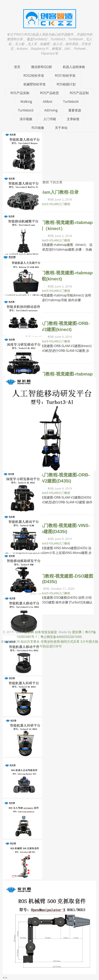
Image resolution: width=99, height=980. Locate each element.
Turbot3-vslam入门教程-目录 (50, 192)
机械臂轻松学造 (35, 84)
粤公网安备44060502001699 (61, 637)
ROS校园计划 (66, 84)
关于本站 (61, 128)
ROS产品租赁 (49, 93)
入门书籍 (50, 119)
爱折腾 (77, 632)
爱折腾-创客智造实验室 (41, 632)
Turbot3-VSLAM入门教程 (54, 204)
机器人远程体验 (74, 67)
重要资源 (75, 110)
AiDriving (51, 110)
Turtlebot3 (26, 110)
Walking (26, 102)
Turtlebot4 (71, 102)
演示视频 (26, 119)
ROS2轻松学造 (34, 75)
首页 (17, 67)
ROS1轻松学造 (65, 75)
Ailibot (48, 102)
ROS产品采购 (20, 93)
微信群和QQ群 (42, 67)
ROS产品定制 (79, 93)
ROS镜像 (38, 128)
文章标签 (73, 119)
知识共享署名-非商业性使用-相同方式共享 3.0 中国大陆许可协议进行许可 (60, 644)
